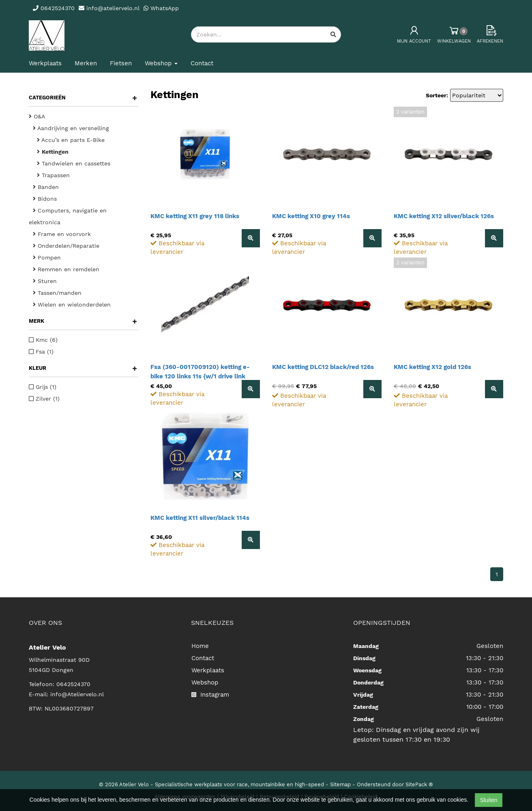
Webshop (205, 682)
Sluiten (489, 800)
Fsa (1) (41, 352)
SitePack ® (419, 784)
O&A (37, 116)
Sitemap (340, 784)
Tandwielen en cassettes (74, 163)
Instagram (210, 695)
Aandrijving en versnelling (71, 128)
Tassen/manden (57, 293)
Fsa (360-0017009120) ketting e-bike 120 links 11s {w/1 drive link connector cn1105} (200, 376)
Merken (86, 63)
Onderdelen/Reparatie (66, 246)
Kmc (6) (43, 340)
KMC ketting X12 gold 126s (432, 367)
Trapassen (53, 175)
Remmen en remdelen (66, 269)
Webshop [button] (161, 63)
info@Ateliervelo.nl (77, 694)
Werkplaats (45, 63)
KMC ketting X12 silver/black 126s (444, 216)
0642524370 (73, 684)
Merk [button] (83, 321)
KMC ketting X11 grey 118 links (195, 216)
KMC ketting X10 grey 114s (311, 216)
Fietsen (121, 63)
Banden (46, 187)
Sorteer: (437, 95)
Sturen (45, 281)
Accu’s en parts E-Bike (71, 140)
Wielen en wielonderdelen (72, 305)
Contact (202, 63)
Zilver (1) (44, 399)
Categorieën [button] (83, 98)
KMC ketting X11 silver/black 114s (200, 518)
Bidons (45, 199)
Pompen (47, 257)
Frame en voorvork (62, 234)
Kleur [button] (83, 368)
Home (200, 646)
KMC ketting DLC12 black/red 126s (323, 367)
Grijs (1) (43, 387)
